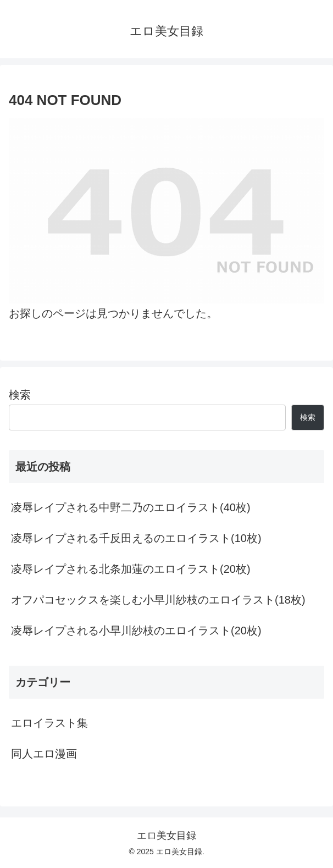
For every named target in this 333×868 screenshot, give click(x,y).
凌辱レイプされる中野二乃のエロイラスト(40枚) (131, 507)
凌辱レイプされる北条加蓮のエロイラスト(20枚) (131, 569)
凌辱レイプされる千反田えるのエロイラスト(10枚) (136, 538)
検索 (20, 395)
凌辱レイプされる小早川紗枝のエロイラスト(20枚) (136, 631)
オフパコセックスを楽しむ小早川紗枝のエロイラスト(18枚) (158, 600)
